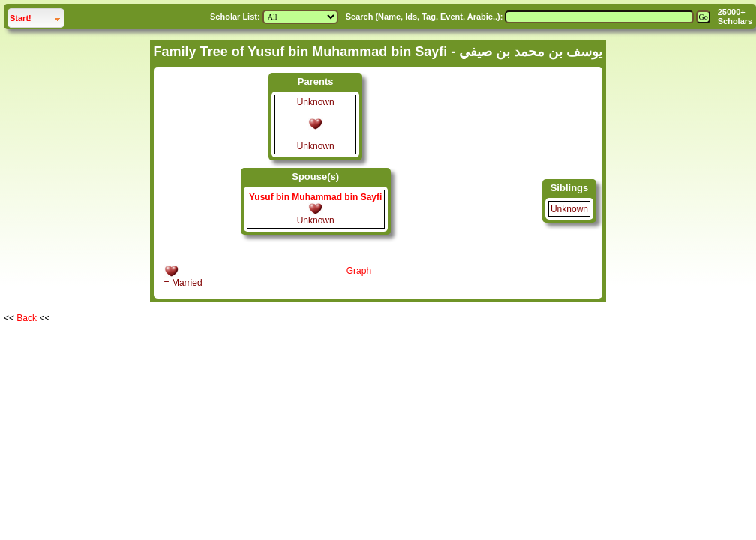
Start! (37, 16)
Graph (359, 271)
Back (27, 318)
